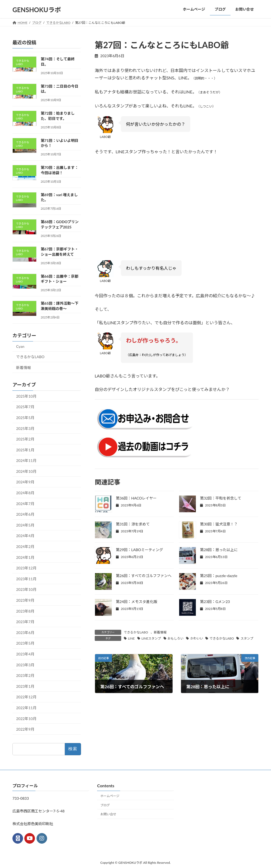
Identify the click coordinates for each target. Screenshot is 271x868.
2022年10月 (26, 718)
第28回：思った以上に (219, 550)
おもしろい (175, 638)
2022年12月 (26, 697)
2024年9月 (25, 482)
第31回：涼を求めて (133, 524)
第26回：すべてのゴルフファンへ (144, 576)
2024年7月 (25, 503)
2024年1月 (25, 557)
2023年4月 (25, 654)
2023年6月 (25, 632)
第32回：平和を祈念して (221, 498)
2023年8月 (25, 611)
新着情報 (160, 632)
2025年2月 (25, 439)
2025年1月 (25, 450)
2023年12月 (26, 568)
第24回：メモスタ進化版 (137, 602)
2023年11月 (26, 579)
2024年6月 (25, 514)
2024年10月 (26, 471)
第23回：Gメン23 (215, 602)
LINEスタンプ (151, 638)
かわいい (197, 638)
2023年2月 (25, 675)
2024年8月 (25, 493)
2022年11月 (26, 708)
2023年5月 (25, 643)
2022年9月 (25, 729)
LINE (131, 638)
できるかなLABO (136, 632)
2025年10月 (26, 396)
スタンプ (247, 638)
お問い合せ (108, 814)
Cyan (20, 346)
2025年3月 (25, 428)
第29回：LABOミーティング (139, 550)
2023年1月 (25, 686)
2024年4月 (25, 536)
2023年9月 (25, 600)
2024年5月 (25, 525)
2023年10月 (26, 589)
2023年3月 (25, 665)
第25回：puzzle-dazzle (219, 576)
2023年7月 (25, 622)
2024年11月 (26, 460)
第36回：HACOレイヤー (136, 498)
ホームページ (110, 796)
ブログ (105, 805)
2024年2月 (25, 547)
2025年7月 (25, 407)
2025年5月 (25, 418)
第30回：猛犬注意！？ (219, 524)
